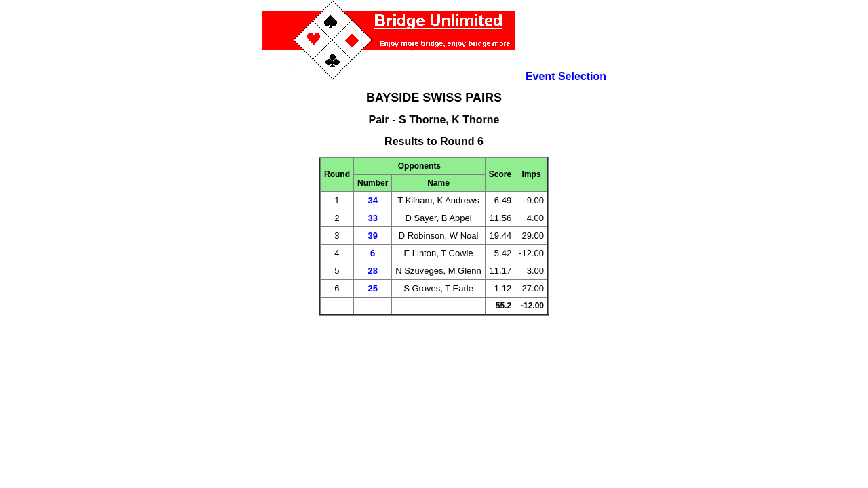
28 (372, 271)
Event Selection (566, 76)
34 (372, 200)
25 (372, 288)
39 (372, 236)
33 (372, 218)
